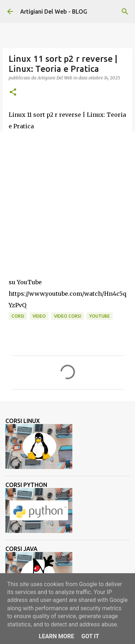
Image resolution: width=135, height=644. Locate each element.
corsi (18, 316)
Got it (90, 636)
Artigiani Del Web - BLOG (54, 11)
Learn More (57, 636)
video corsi (67, 316)
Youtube (100, 316)
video (39, 316)
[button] (13, 93)
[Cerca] (125, 11)
